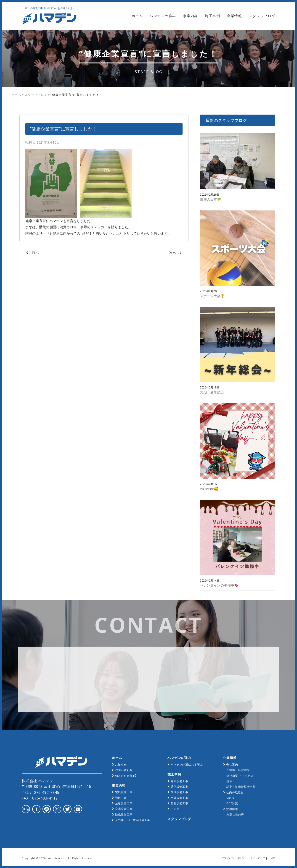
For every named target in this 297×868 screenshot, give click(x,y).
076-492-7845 (46, 792)
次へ (173, 252)
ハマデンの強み (163, 16)
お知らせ (121, 764)
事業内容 (191, 16)
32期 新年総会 (212, 392)
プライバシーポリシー (234, 858)
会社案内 (232, 764)
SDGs (230, 798)
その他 (175, 809)
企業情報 (234, 16)
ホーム (137, 16)
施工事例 (212, 16)
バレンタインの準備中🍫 (219, 585)
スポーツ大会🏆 (212, 296)
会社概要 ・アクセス (240, 776)
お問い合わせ (124, 770)
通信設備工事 (179, 787)
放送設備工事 (124, 803)
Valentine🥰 (209, 489)
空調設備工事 (124, 809)
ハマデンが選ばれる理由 (187, 764)
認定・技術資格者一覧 (241, 787)
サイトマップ (257, 858)
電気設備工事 (124, 792)
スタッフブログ (262, 16)
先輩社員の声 (235, 814)
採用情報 (232, 809)
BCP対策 (232, 803)
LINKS (272, 858)
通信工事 (121, 798)
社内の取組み (235, 792)
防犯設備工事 (124, 814)
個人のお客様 (126, 776)
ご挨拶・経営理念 (238, 770)
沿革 (229, 781)
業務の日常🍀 (211, 199)
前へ (35, 252)
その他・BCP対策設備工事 (133, 820)
